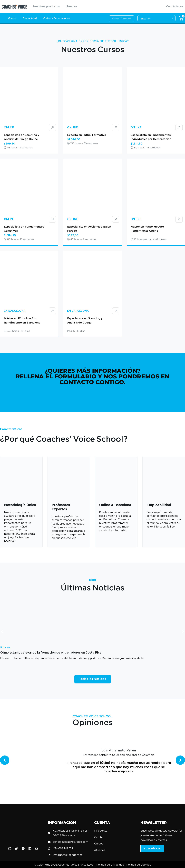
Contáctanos (175, 7)
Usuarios (72, 7)
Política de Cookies (139, 865)
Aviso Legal (87, 865)
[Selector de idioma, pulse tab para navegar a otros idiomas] (157, 18)
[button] (2, 631)
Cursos (12, 18)
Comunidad (30, 18)
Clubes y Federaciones (57, 18)
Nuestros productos (47, 7)
